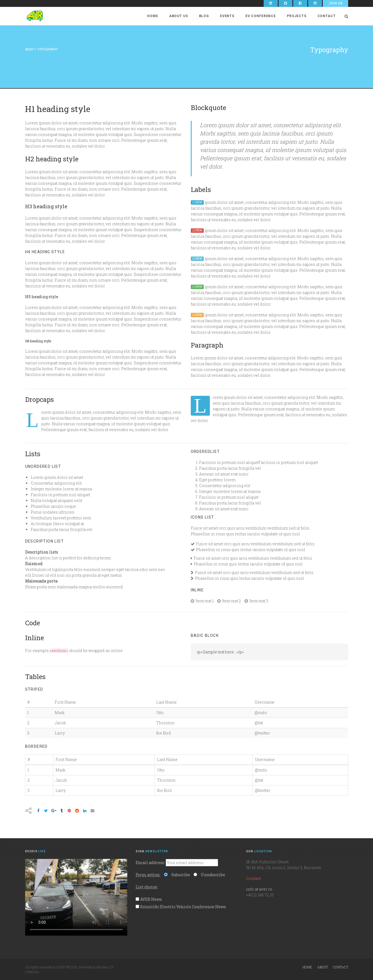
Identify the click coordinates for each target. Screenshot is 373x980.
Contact (327, 16)
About (323, 967)
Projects (297, 16)
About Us (179, 16)
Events (227, 16)
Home (153, 16)
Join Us (335, 3)
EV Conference (261, 16)
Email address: (150, 863)
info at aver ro (259, 889)
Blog (204, 16)
